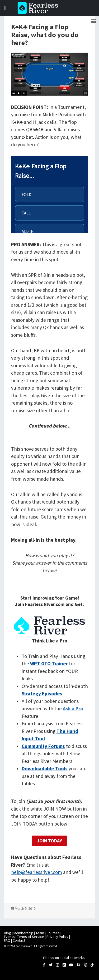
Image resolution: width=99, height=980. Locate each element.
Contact (19, 940)
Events (9, 937)
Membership (23, 933)
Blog (8, 933)
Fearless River (39, 8)
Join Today (49, 841)
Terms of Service (31, 937)
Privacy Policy (57, 937)
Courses (53, 933)
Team (40, 933)
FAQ (7, 940)
